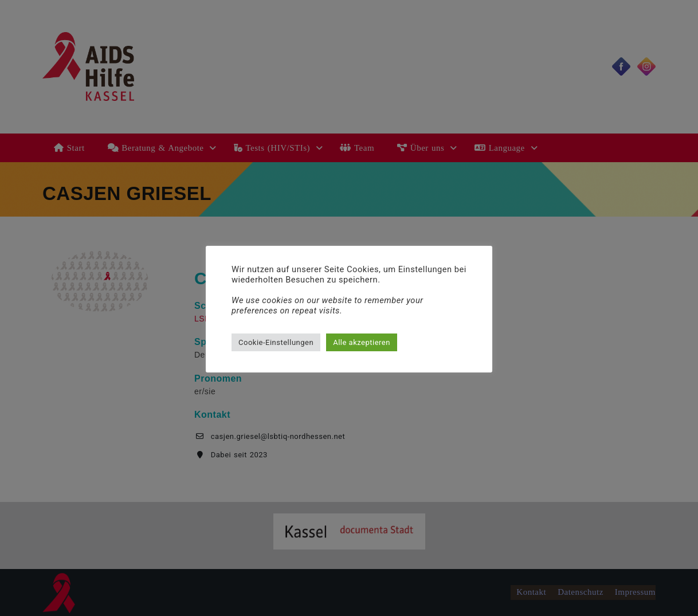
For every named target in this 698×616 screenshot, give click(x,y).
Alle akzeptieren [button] (362, 342)
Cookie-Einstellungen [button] (276, 342)
